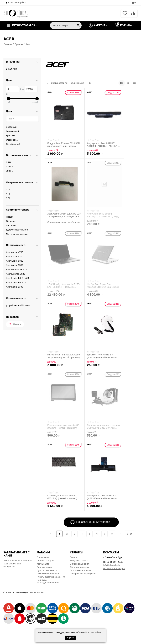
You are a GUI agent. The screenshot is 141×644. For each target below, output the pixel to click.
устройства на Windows (18, 305)
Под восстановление (17, 234)
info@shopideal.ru (112, 565)
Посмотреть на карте (114, 568)
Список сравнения (79, 564)
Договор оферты (45, 561)
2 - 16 (130, 534)
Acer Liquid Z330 (14, 287)
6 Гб (8, 198)
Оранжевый (12, 140)
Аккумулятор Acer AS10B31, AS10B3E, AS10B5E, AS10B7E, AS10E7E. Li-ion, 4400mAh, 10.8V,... (103, 145)
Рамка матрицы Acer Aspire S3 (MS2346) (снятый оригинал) (63, 427)
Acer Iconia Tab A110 (17, 282)
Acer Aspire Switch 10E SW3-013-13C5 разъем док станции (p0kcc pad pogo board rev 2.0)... (64, 215)
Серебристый (13, 144)
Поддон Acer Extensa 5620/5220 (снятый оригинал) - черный (64, 145)
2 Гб (8, 189)
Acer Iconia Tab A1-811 (18, 278)
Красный (11, 136)
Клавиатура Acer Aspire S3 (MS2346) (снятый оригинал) (62, 497)
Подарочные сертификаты (84, 574)
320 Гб (9, 167)
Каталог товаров (25, 25)
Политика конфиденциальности (48, 581)
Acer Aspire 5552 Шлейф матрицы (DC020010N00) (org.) (103, 215)
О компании (43, 557)
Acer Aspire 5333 (15, 261)
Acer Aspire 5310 (15, 257)
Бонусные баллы (79, 561)
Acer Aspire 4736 (15, 252)
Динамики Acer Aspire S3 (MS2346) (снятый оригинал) (102, 356)
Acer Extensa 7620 (15, 274)
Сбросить (15, 324)
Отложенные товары (81, 570)
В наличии (11, 69)
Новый (9, 217)
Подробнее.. (96, 632)
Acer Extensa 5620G (16, 270)
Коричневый (12, 131)
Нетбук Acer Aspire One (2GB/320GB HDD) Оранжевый (103, 286)
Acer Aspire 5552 (15, 265)
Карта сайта (43, 564)
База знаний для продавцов (12, 565)
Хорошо (70, 638)
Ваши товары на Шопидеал (18, 560)
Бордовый (11, 127)
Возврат (74, 557)
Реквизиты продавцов (48, 574)
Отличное (11, 221)
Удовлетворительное (17, 230)
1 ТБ (8, 162)
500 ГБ (10, 171)
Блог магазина (44, 567)
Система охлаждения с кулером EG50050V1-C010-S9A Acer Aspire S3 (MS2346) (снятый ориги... (104, 427)
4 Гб (8, 194)
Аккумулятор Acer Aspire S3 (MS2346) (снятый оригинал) (102, 497)
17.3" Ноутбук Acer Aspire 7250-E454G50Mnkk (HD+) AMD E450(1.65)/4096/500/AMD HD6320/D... (64, 286)
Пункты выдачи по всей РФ (51, 577)
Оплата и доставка (80, 567)
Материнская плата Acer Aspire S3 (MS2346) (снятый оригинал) (64, 356)
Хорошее (11, 225)
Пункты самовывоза (47, 570)
